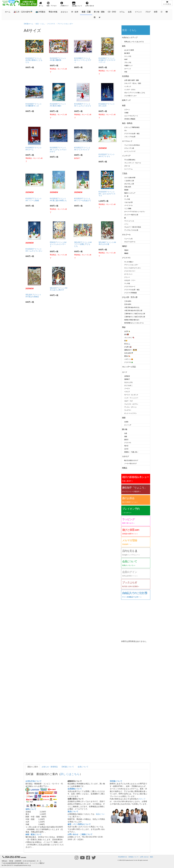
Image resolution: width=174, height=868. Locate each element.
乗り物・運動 (99, 12)
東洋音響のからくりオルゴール (134, 323)
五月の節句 (128, 304)
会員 (130, 12)
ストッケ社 (128, 56)
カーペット (128, 69)
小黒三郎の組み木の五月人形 (133, 310)
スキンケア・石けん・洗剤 (133, 83)
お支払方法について (34, 781)
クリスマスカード (130, 287)
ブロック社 (128, 62)
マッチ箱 (127, 199)
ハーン (126, 224)
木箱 (126, 72)
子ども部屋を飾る (130, 160)
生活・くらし (40, 24)
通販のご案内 (33, 767)
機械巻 (126, 253)
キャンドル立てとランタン (133, 268)
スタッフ (142, 799)
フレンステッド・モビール (133, 163)
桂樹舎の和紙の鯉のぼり (132, 320)
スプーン (127, 110)
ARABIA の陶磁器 (130, 119)
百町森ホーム (28, 24)
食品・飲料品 (127, 123)
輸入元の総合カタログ (131, 460)
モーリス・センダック (131, 395)
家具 (124, 46)
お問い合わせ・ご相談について (80, 834)
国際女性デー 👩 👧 (131, 350)
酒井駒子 (127, 379)
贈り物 (125, 429)
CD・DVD (112, 12)
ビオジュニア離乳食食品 (132, 127)
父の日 (126, 449)
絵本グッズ (126, 100)
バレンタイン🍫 (129, 338)
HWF (126, 59)
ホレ (126, 130)
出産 (126, 433)
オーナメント (128, 274)
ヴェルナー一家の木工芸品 (133, 227)
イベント (138, 12)
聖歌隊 (126, 190)
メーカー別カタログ (130, 463)
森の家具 (127, 53)
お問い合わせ (144, 857)
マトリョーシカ (129, 221)
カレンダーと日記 (129, 367)
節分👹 (127, 334)
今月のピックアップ (130, 38)
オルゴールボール (130, 242)
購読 (152, 857)
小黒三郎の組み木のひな (132, 307)
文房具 (126, 422)
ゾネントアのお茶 (130, 137)
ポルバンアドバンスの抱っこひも (135, 93)
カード (125, 372)
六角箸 (126, 113)
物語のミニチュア (130, 193)
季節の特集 (53, 12)
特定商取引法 (123, 857)
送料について (31, 809)
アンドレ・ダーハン (130, 407)
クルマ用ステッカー (130, 96)
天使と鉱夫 (128, 187)
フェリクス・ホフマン (131, 404)
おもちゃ (64, 12)
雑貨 (124, 418)
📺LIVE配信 (40, 12)
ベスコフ (127, 392)
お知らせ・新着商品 (50, 767)
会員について (83, 767)
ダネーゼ (127, 166)
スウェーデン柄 (129, 148)
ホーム (8, 12)
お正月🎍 (127, 331)
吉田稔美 (127, 376)
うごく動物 (128, 208)
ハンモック (128, 86)
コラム (122, 12)
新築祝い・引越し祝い (131, 452)
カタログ (126, 456)
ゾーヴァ (127, 389)
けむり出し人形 (129, 184)
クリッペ (127, 277)
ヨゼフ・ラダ (128, 401)
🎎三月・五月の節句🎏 (23, 12)
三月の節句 (128, 301)
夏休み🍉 (127, 356)
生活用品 (126, 76)
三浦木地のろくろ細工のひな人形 (135, 314)
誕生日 (126, 440)
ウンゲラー (128, 410)
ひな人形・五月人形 (130, 297)
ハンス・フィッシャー (131, 398)
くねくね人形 (128, 202)
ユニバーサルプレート (131, 116)
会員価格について (75, 789)
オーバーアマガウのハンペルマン (135, 212)
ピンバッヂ (128, 425)
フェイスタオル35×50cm (132, 145)
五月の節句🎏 (129, 353)
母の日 (126, 446)
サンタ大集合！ (129, 262)
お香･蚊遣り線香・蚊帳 (132, 80)
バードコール (128, 205)
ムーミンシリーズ (130, 151)
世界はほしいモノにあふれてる (134, 42)
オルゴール (126, 235)
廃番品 (125, 468)
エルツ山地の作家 (130, 178)
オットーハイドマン (130, 413)
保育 (156, 12)
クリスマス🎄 (129, 362)
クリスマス (51, 24)
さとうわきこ (128, 385)
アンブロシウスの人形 (131, 230)
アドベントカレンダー (65, 24)
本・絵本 (75, 12)
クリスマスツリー (130, 271)
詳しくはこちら (70, 774)
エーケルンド (127, 141)
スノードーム (128, 169)
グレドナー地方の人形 (131, 215)
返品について (73, 812)
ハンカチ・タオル (130, 90)
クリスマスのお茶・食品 (132, 134)
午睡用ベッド (128, 66)
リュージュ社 (128, 239)
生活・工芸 (86, 12)
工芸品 (125, 173)
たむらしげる (128, 382)
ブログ (148, 12)
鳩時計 (125, 246)
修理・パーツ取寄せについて (79, 824)
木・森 (126, 196)
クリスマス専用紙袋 (130, 293)
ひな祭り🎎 (128, 347)
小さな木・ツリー (130, 280)
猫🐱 (126, 341)
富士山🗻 (127, 344)
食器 (124, 105)
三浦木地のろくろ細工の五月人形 (135, 317)
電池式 (126, 250)
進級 (126, 436)
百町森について (68, 767)
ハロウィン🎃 (129, 359)
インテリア (126, 156)
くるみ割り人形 (129, 181)
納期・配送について (34, 834)
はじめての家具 (129, 50)
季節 (124, 327)
